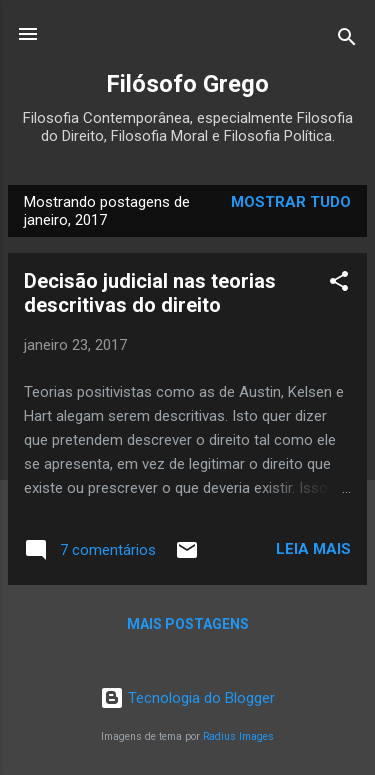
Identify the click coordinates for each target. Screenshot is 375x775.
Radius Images (238, 736)
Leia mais (313, 549)
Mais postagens (188, 624)
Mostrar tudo (291, 202)
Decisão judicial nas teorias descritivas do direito (150, 293)
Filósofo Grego (187, 84)
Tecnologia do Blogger (187, 698)
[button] (339, 284)
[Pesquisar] (347, 40)
